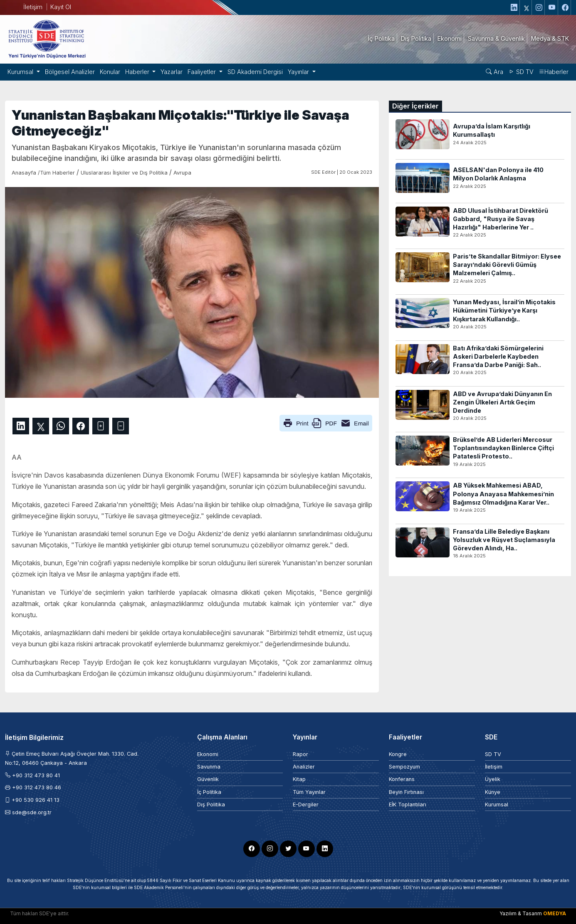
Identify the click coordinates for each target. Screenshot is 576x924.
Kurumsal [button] (21, 72)
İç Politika (209, 792)
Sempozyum (404, 767)
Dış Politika (211, 804)
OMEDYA (555, 913)
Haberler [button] (138, 72)
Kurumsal (497, 804)
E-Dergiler (306, 804)
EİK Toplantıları (408, 804)
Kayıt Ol (61, 7)
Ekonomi (208, 754)
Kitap (299, 779)
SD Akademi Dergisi (255, 72)
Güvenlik (208, 779)
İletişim (33, 7)
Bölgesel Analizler (70, 72)
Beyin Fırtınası (406, 792)
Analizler (304, 767)
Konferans (402, 779)
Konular (110, 72)
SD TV (521, 72)
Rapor (300, 754)
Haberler (554, 72)
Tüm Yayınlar (309, 792)
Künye (493, 792)
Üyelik (493, 779)
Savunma (209, 767)
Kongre (398, 754)
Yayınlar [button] (299, 72)
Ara (494, 72)
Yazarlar (172, 72)
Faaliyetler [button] (203, 72)
